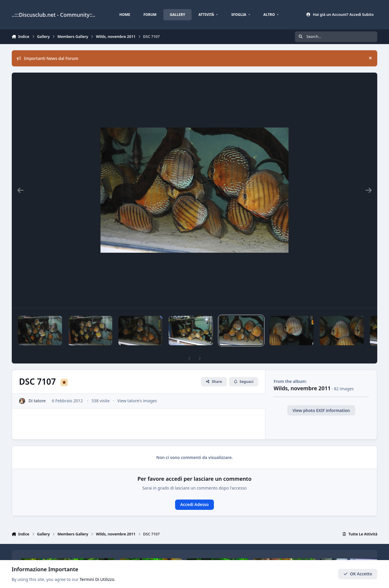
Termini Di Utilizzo (97, 580)
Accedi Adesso (195, 504)
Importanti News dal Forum (48, 58)
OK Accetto (358, 574)
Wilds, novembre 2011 (302, 388)
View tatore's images (137, 401)
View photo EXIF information (321, 410)
